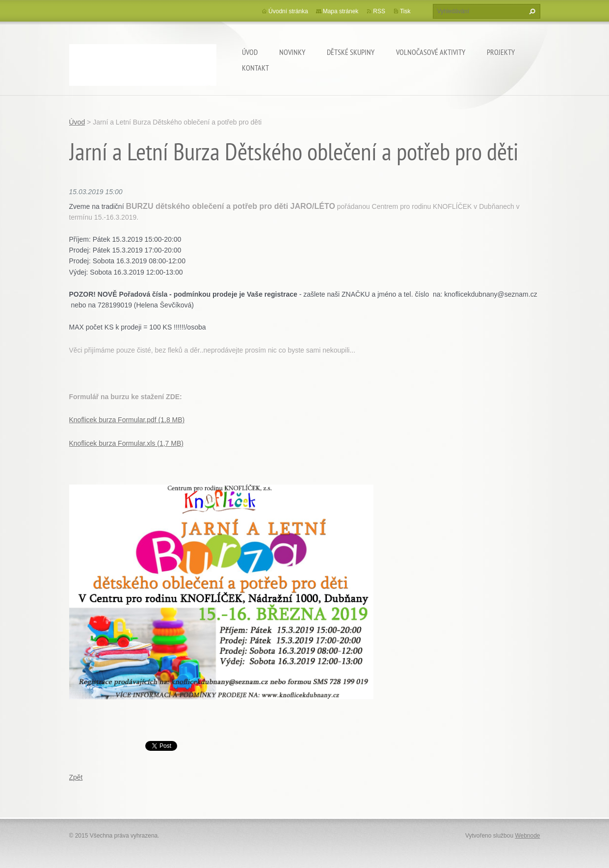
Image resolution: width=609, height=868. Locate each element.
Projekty (501, 52)
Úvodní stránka (288, 11)
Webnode (527, 836)
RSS (379, 11)
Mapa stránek (341, 11)
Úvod (250, 52)
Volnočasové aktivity (431, 52)
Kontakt (255, 68)
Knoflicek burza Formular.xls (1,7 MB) (126, 443)
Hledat (531, 11)
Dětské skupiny (351, 52)
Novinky (292, 52)
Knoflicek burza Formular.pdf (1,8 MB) (127, 420)
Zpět (76, 777)
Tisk (405, 11)
